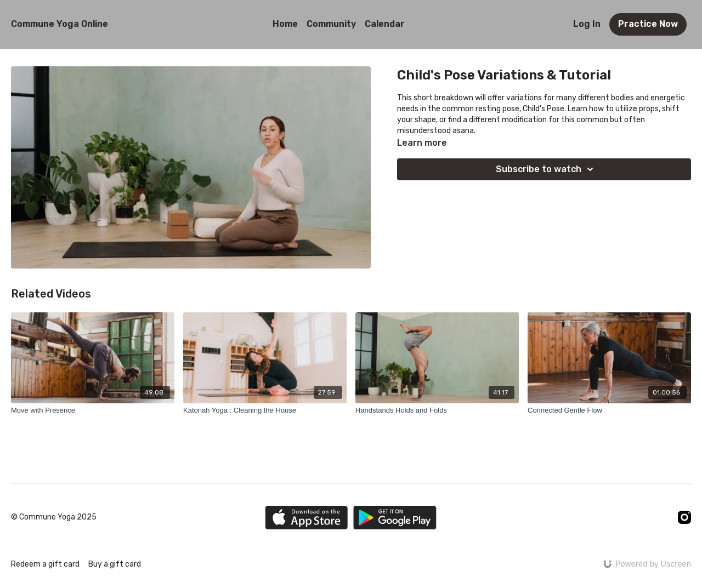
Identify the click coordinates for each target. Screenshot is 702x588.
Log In (587, 24)
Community (331, 24)
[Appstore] (306, 518)
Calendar (385, 24)
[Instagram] (684, 517)
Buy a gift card (115, 564)
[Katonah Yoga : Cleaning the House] (265, 410)
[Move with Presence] (93, 410)
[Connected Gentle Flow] (609, 410)
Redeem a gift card (45, 564)
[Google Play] (395, 518)
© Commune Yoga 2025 (54, 517)
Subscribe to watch (546, 169)
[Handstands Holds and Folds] (437, 410)
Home (285, 24)
